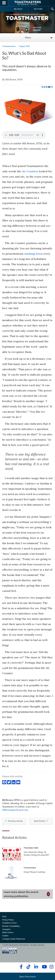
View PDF (37, 30)
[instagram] (52, 87)
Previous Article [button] (14, 821)
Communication (9, 46)
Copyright (6, 929)
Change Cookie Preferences (14, 939)
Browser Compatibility (11, 926)
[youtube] (49, 87)
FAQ (4, 917)
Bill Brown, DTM (14, 80)
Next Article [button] (41, 821)
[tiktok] (44, 87)
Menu (28, 37)
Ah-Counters (30, 171)
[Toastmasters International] (28, 3)
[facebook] (42, 87)
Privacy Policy (8, 920)
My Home (18, 9)
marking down (34, 254)
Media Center (7, 932)
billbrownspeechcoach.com (15, 810)
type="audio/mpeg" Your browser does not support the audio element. (24, 135)
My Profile (38, 9)
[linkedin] (47, 87)
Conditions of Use (9, 923)
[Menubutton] (4, 3)
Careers (5, 936)
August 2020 (24, 46)
